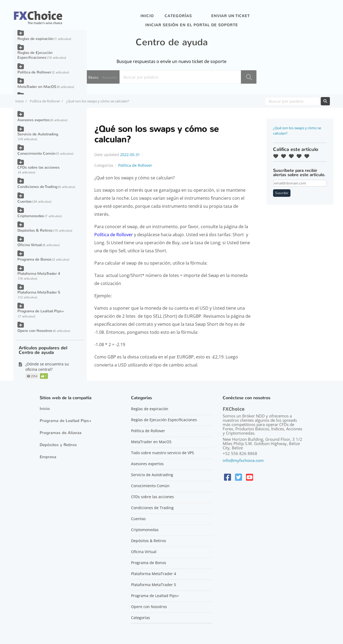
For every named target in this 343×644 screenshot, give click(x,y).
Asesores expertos (33, 120)
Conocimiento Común (36, 153)
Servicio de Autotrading (38, 134)
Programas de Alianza (61, 433)
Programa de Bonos (34, 259)
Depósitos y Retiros (58, 445)
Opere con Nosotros (35, 331)
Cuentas (25, 201)
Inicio (147, 16)
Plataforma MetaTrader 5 (39, 292)
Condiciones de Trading (37, 187)
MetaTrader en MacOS (37, 87)
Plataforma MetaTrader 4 (39, 274)
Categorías (178, 16)
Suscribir (282, 193)
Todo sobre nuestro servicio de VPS (163, 453)
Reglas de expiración (35, 39)
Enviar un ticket (230, 16)
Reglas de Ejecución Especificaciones (35, 55)
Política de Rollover (45, 101)
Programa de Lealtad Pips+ (41, 311)
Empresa (48, 457)
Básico (93, 77)
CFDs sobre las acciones (38, 167)
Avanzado (109, 77)
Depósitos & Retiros (35, 230)
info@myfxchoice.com (243, 460)
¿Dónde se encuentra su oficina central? (47, 367)
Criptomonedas (31, 216)
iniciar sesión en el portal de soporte (192, 25)
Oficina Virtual (30, 245)
